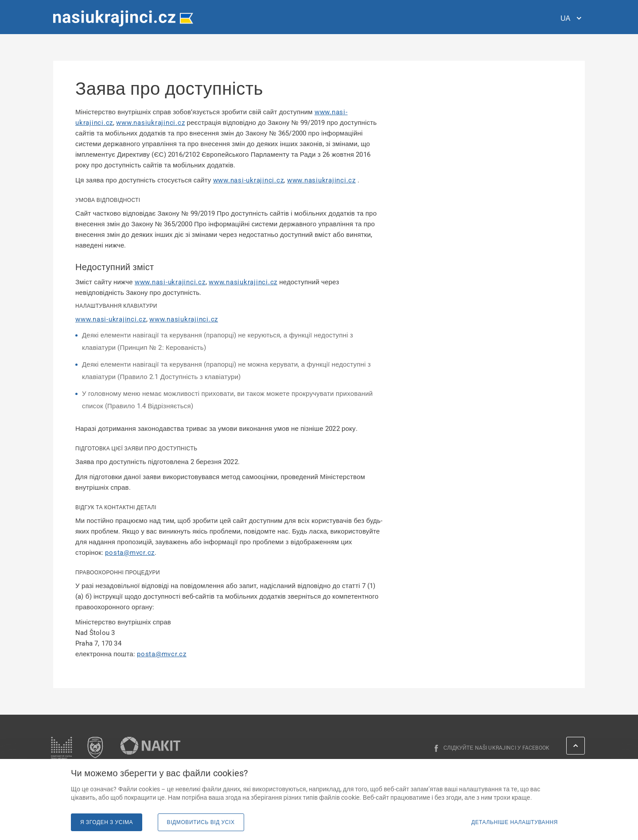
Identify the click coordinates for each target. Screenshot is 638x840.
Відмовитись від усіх (201, 822)
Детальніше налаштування (515, 822)
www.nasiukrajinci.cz (150, 123)
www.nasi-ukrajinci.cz (249, 180)
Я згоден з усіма (107, 822)
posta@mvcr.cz (130, 553)
